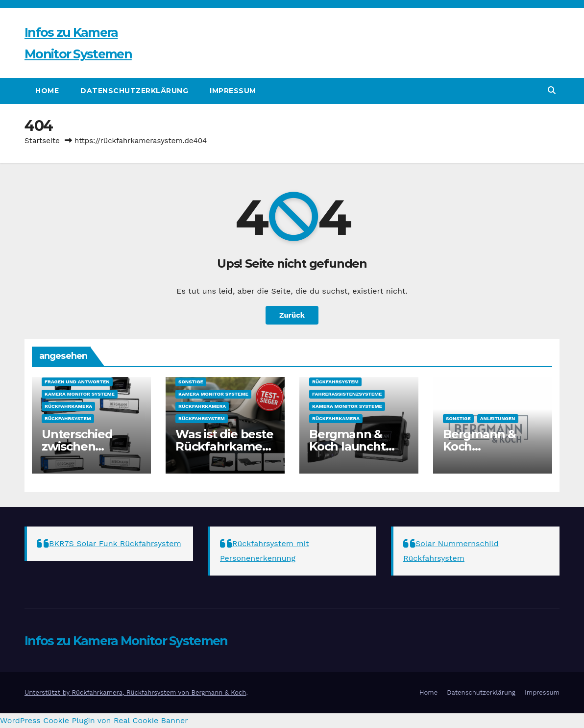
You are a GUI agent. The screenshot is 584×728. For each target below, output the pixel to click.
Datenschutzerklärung (134, 91)
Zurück (292, 315)
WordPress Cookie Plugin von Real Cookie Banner (94, 720)
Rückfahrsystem (68, 418)
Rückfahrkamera (68, 406)
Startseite (42, 141)
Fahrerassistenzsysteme (347, 394)
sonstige (191, 382)
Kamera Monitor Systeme (80, 394)
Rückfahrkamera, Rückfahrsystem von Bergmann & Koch (159, 692)
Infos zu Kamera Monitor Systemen (126, 641)
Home (47, 91)
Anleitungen (498, 418)
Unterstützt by (48, 692)
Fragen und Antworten (77, 382)
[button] (552, 90)
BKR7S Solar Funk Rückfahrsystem (115, 543)
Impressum (233, 91)
